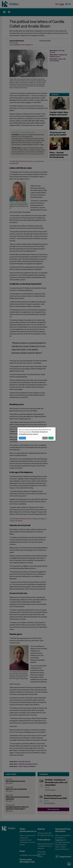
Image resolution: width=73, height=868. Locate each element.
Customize (22, 438)
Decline (45, 438)
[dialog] (36, 434)
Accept (51, 438)
